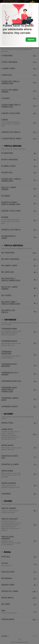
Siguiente (31, 39)
